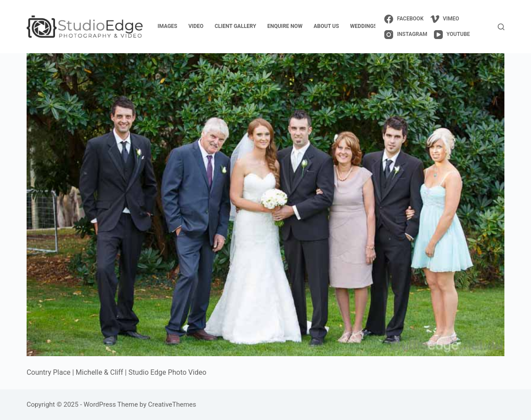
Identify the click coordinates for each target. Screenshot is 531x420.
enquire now (285, 26)
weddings (363, 26)
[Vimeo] (445, 19)
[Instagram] (406, 35)
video (196, 26)
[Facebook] (404, 19)
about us (326, 26)
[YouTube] (452, 35)
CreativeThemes (172, 404)
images (168, 26)
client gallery (235, 26)
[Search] (501, 27)
